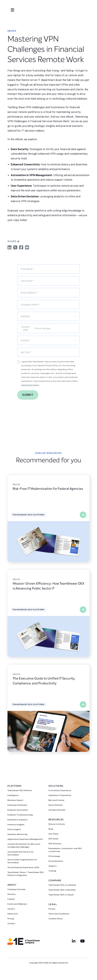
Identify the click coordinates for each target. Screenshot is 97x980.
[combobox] (48, 316)
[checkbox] (19, 362)
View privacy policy (30, 385)
